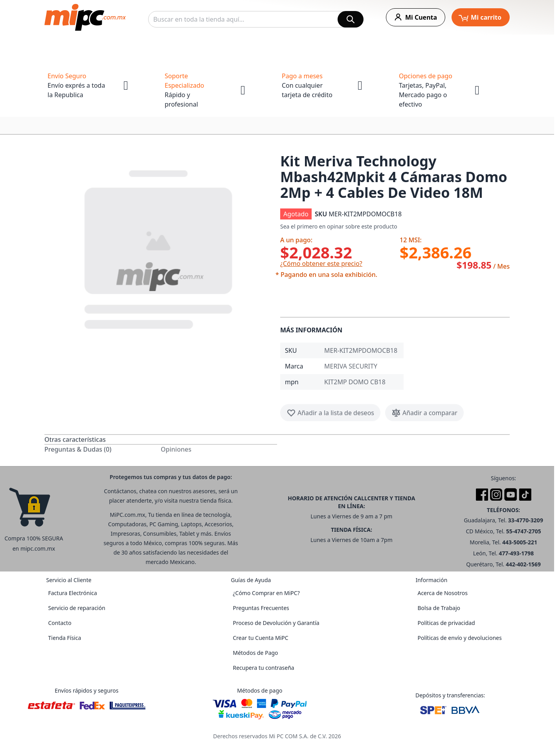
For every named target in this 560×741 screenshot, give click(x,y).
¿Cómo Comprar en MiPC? (266, 593)
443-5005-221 (520, 542)
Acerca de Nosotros (442, 593)
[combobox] (256, 19)
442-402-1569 (523, 564)
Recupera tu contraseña (263, 668)
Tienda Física (64, 638)
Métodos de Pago (255, 653)
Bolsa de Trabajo (439, 608)
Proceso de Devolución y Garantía (276, 623)
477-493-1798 (516, 553)
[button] (159, 248)
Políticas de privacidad (446, 623)
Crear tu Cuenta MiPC (260, 638)
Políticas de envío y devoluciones (459, 638)
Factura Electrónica (72, 593)
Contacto (60, 623)
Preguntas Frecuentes (261, 608)
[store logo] (85, 17)
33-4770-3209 (526, 520)
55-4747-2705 (524, 531)
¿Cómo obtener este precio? (321, 264)
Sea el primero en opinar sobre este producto (339, 226)
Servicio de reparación (76, 608)
